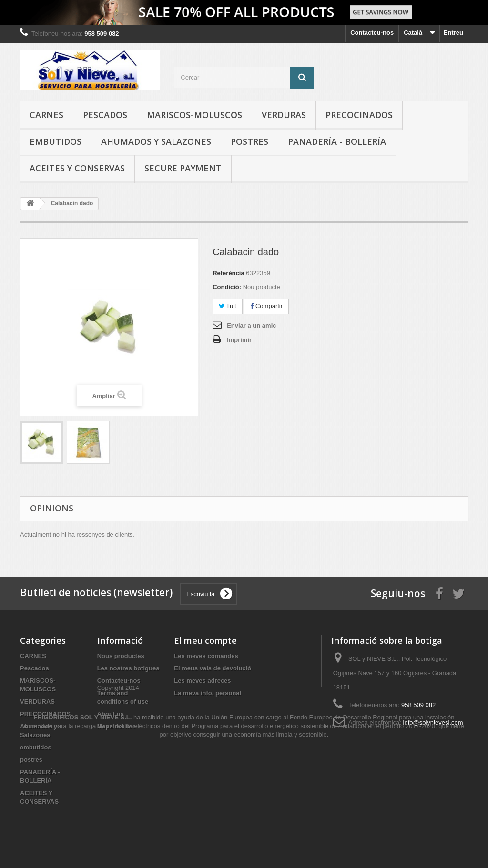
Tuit (228, 306)
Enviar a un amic (251, 325)
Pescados (105, 115)
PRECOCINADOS (359, 115)
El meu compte (205, 640)
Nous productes (121, 656)
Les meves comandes (206, 656)
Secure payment (183, 168)
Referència (228, 273)
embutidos (56, 141)
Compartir (266, 306)
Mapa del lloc (117, 726)
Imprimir (239, 340)
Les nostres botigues (128, 668)
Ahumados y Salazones (156, 141)
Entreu (453, 33)
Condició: (227, 287)
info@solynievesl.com (433, 723)
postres (249, 141)
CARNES (46, 115)
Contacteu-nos (372, 33)
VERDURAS (284, 115)
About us (111, 714)
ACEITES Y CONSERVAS (77, 168)
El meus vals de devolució (213, 668)
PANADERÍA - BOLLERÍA (337, 141)
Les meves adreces (202, 681)
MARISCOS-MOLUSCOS (194, 115)
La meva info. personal (208, 693)
